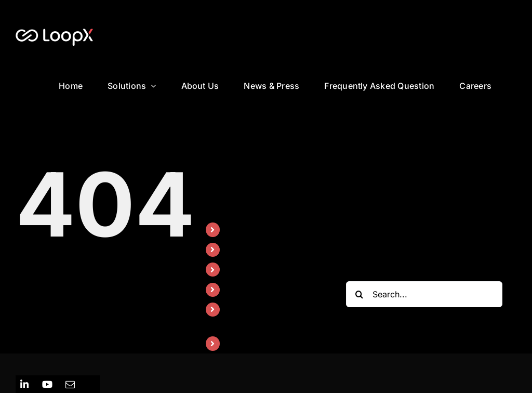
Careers (241, 343)
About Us (244, 269)
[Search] (359, 294)
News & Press (253, 290)
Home (237, 229)
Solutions (244, 250)
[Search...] (424, 294)
